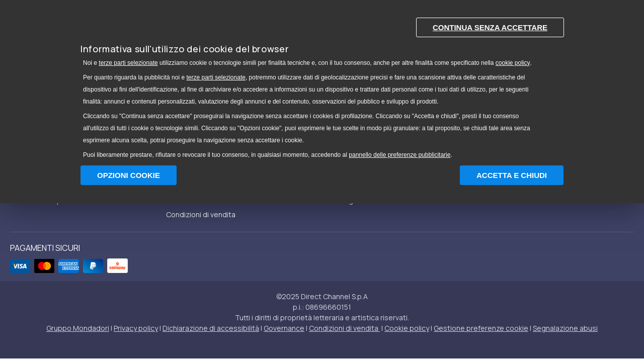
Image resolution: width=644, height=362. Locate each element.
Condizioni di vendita (201, 214)
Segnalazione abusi (565, 328)
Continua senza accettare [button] (490, 27)
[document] (322, 86)
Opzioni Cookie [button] (129, 175)
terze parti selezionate (128, 63)
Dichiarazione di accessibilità (211, 328)
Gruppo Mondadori (78, 328)
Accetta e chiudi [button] (512, 175)
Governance (284, 328)
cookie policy (513, 63)
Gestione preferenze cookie (481, 328)
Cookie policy (407, 328)
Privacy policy (136, 328)
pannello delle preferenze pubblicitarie (399, 155)
